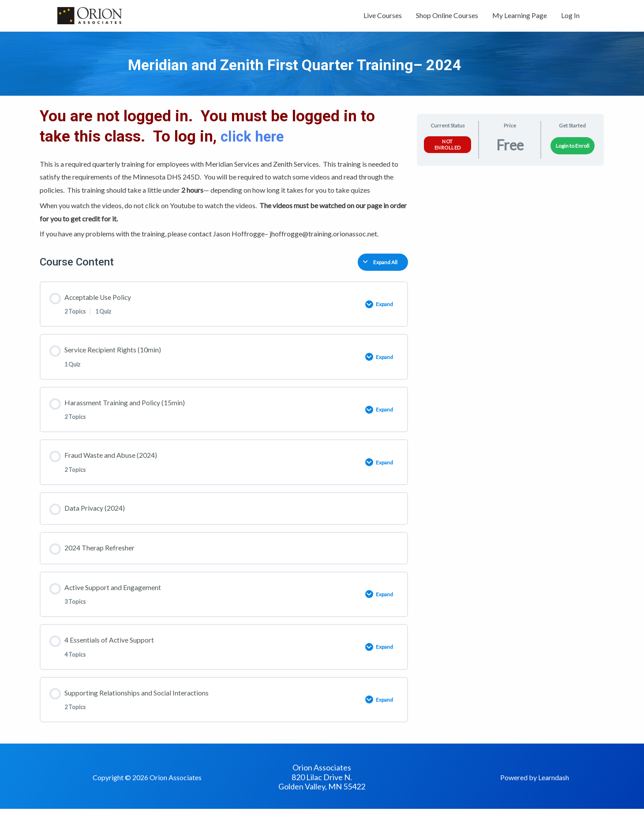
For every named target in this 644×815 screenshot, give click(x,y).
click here (256, 139)
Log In (570, 17)
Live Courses (383, 17)
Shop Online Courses (447, 17)
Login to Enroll (573, 148)
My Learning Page (520, 17)
